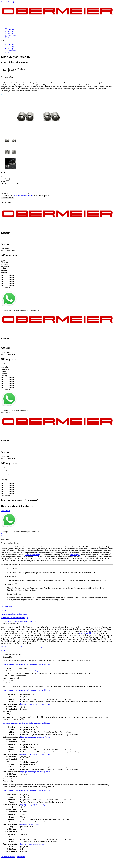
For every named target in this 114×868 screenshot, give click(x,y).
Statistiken (12, 578)
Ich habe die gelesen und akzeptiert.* (26, 197)
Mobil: (4, 181)
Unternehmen (10, 29)
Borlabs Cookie (21, 670)
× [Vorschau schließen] (1, 535)
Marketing (12, 586)
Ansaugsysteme (11, 35)
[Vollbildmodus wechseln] (6, 863)
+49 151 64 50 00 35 (8, 239)
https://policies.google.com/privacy (33, 806)
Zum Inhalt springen (8, 2)
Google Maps (25, 799)
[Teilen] (4, 863)
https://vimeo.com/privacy (30, 826)
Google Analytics (27, 699)
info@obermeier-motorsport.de (12, 241)
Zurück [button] (3, 652)
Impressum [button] (32, 623)
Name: (3, 177)
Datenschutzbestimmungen (22, 197)
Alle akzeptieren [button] (7, 608)
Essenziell (12, 571)
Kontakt (8, 37)
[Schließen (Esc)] (2, 863)
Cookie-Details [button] (6, 623)
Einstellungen (75, 556)
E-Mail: (4, 179)
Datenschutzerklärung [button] (20, 623)
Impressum (5, 310)
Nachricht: (5, 195)
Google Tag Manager (28, 731)
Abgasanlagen (10, 31)
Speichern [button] (4, 612)
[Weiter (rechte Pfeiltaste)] (4, 865)
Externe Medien (14, 596)
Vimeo (23, 819)
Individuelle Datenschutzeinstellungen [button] (14, 619)
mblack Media (45, 312)
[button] (57, 41)
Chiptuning (9, 33)
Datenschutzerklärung (32, 556)
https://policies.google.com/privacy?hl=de (35, 706)
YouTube (24, 838)
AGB (23, 310)
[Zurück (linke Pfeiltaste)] (2, 865)
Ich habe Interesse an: (9, 184)
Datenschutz (15, 310)
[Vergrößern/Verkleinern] (8, 863)
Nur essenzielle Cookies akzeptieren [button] (14, 616)
